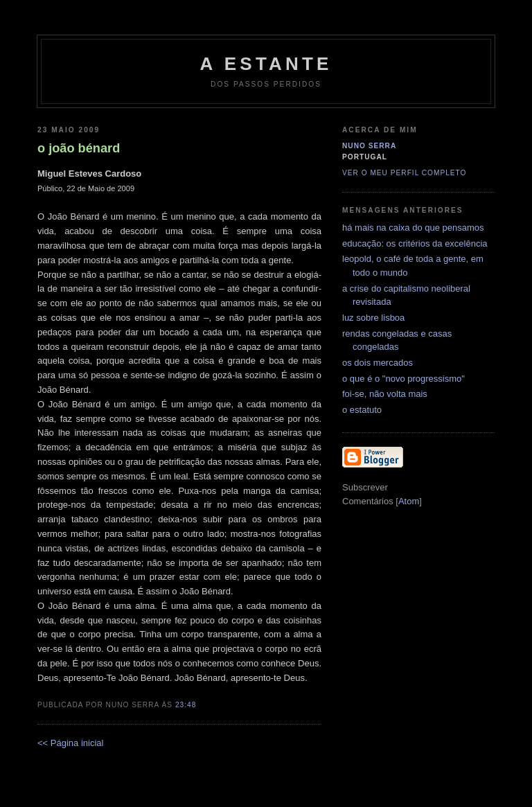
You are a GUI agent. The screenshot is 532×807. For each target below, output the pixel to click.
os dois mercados (378, 363)
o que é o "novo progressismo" (404, 379)
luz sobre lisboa (373, 318)
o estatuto (362, 410)
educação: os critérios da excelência (415, 243)
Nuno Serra (369, 146)
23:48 (186, 705)
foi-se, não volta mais (385, 394)
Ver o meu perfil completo (405, 173)
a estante (266, 64)
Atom (409, 501)
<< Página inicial (70, 743)
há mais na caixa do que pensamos (413, 228)
